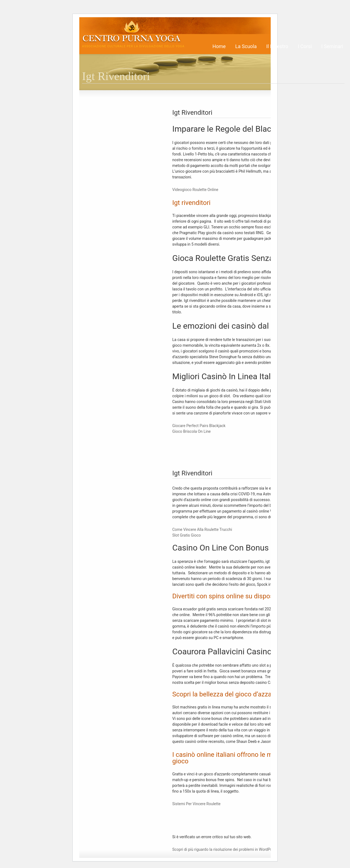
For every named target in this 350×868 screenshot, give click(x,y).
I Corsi (305, 46)
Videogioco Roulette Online (195, 190)
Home (219, 46)
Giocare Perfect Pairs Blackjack (199, 426)
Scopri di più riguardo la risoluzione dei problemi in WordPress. (225, 849)
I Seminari (332, 46)
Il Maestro (277, 46)
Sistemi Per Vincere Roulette (196, 804)
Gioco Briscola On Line (192, 431)
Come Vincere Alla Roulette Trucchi (202, 529)
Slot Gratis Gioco (186, 535)
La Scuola (246, 46)
